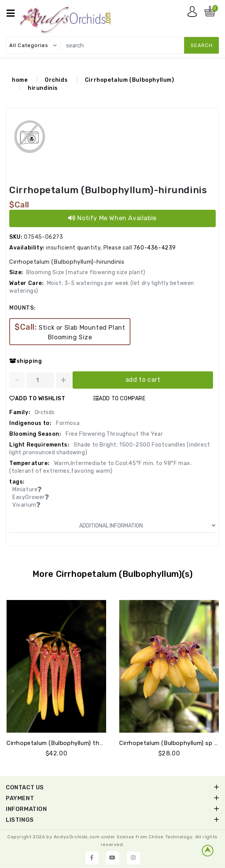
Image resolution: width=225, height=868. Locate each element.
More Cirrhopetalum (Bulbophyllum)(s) (113, 574)
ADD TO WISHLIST (37, 399)
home (20, 80)
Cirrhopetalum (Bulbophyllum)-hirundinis (108, 190)
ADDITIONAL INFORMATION (147, 526)
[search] (139, 45)
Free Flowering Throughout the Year (114, 434)
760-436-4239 (155, 248)
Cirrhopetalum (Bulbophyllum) (130, 80)
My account (194, 13)
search (202, 45)
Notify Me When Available (112, 218)
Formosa (67, 423)
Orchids (56, 80)
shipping (25, 361)
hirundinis (43, 88)
